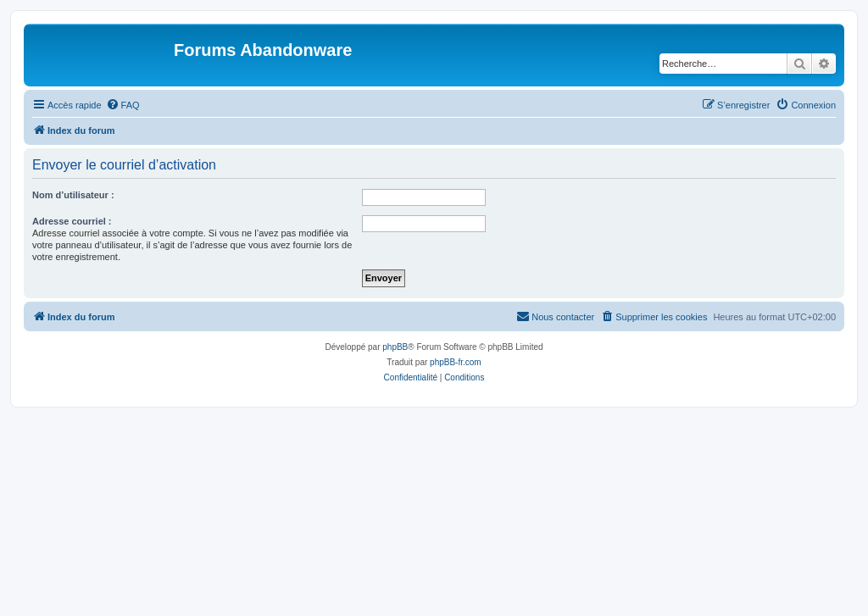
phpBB (395, 347)
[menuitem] (123, 105)
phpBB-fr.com (456, 362)
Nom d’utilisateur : (73, 195)
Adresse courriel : (72, 221)
